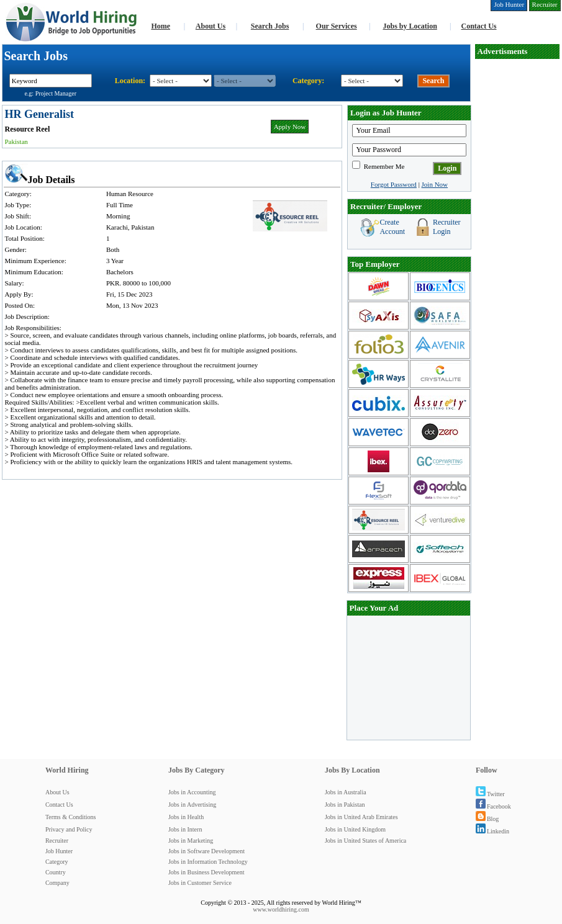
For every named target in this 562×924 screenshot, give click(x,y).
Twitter (490, 794)
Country (56, 872)
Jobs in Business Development (206, 872)
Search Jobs (270, 26)
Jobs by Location (410, 26)
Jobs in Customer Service (200, 883)
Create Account (392, 227)
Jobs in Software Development (206, 851)
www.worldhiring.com (281, 909)
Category (57, 862)
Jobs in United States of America (365, 841)
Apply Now (290, 127)
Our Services (337, 26)
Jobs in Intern (185, 829)
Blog (487, 819)
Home (161, 26)
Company (57, 883)
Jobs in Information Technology (208, 862)
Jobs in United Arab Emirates (361, 817)
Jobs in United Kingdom (355, 829)
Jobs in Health (186, 817)
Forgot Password (394, 184)
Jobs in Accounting (192, 792)
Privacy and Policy (69, 829)
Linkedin (492, 831)
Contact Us (479, 26)
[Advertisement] (517, 246)
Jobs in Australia (346, 792)
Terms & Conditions (71, 817)
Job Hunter (59, 851)
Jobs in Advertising (192, 805)
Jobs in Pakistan (345, 805)
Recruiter (57, 841)
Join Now (435, 184)
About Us (211, 26)
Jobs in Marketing (191, 841)
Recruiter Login (447, 227)
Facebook (493, 806)
